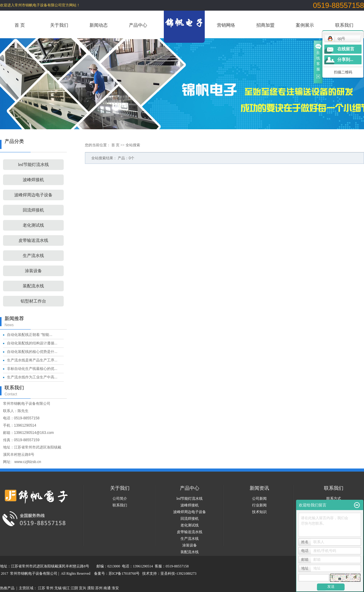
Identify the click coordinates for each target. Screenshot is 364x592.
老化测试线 (33, 225)
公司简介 (120, 499)
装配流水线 (33, 286)
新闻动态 (99, 25)
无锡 (58, 588)
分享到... (345, 60)
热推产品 (7, 588)
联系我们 (344, 25)
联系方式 (334, 499)
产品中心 (138, 25)
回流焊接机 (33, 210)
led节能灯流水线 (33, 165)
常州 (50, 588)
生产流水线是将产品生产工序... (32, 360)
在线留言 (346, 49)
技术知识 (259, 512)
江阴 (74, 588)
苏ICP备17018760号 (124, 573)
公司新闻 (259, 499)
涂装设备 (33, 271)
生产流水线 (33, 256)
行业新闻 (259, 505)
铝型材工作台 (33, 301)
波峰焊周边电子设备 (33, 195)
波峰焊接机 (33, 180)
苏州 (99, 588)
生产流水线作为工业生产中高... (32, 377)
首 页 (20, 25)
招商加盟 (265, 25)
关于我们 (59, 25)
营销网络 (226, 25)
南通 (107, 588)
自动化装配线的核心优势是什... (32, 352)
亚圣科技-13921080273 (178, 573)
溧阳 (91, 588)
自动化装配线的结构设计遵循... (32, 343)
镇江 (66, 588)
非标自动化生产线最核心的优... (32, 369)
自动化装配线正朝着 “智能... (30, 335)
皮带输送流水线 (33, 240)
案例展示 (305, 25)
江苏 (42, 588)
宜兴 (83, 588)
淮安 (115, 588)
